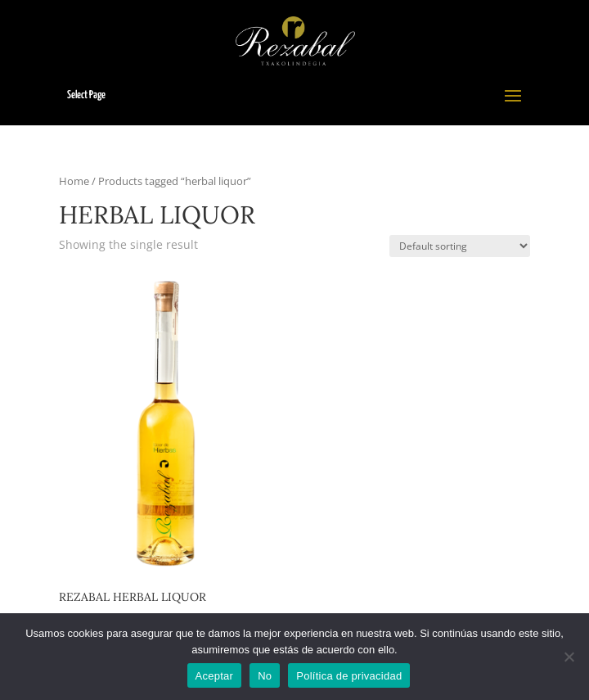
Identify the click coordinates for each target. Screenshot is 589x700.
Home (74, 181)
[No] (569, 657)
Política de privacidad (349, 676)
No (265, 676)
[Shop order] (460, 246)
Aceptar (215, 676)
